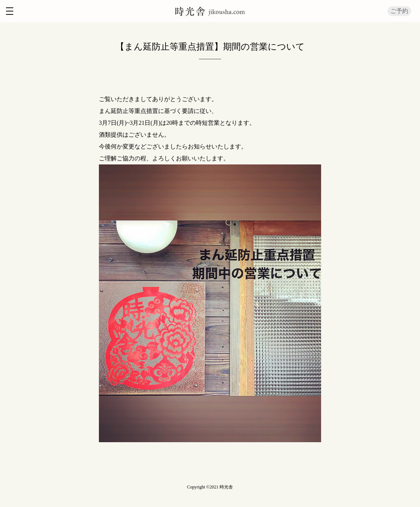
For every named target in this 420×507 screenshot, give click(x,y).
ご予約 (399, 11)
